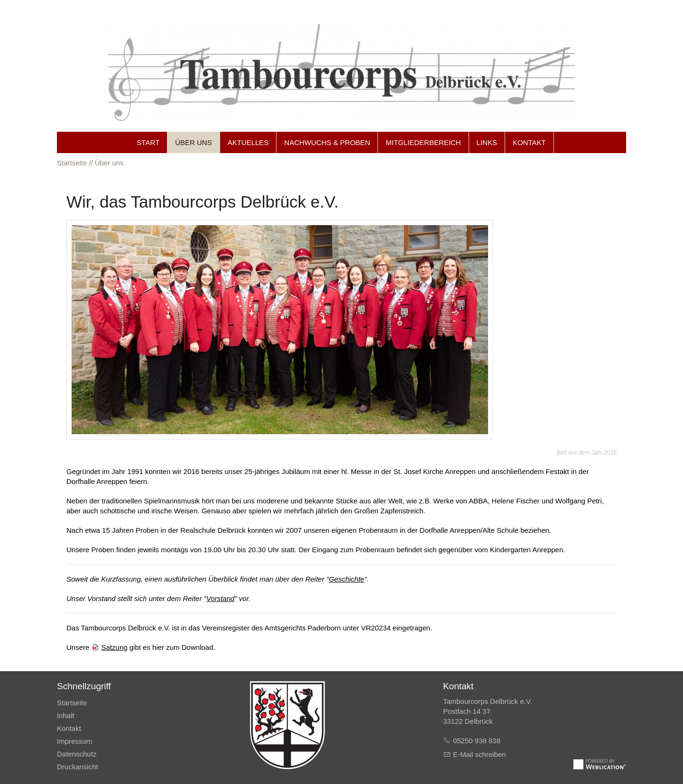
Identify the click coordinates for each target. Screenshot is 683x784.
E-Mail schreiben (480, 754)
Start (148, 142)
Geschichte (346, 579)
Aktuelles (248, 142)
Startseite (72, 703)
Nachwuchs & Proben (327, 142)
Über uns (194, 142)
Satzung (115, 647)
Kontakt (529, 142)
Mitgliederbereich (423, 142)
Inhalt (66, 716)
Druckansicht (78, 767)
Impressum (74, 741)
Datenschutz (77, 754)
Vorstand (220, 598)
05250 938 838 (477, 741)
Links (487, 142)
